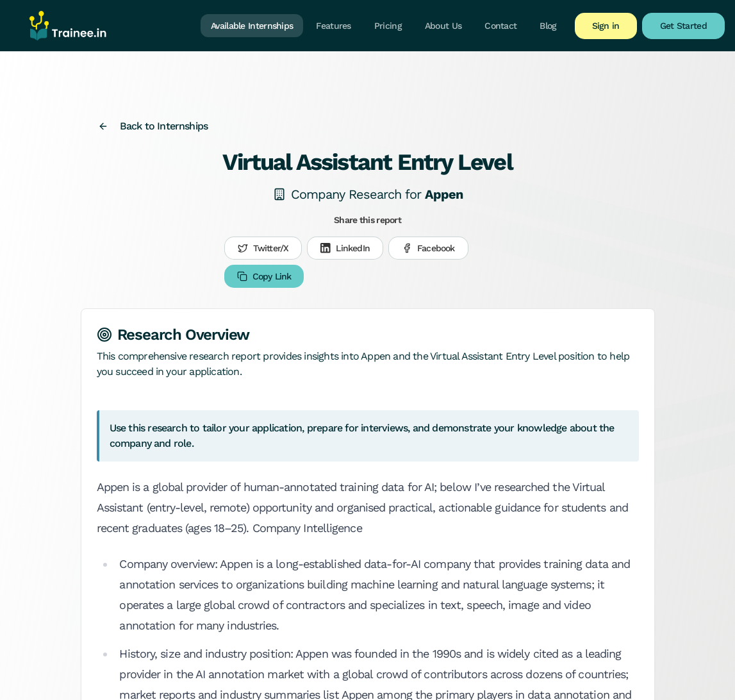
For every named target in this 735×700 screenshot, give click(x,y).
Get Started (683, 26)
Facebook (428, 248)
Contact (500, 26)
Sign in (606, 26)
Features (333, 26)
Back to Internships (153, 126)
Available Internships (252, 26)
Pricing (388, 26)
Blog (548, 26)
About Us (443, 26)
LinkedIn (345, 248)
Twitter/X (263, 248)
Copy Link (264, 276)
